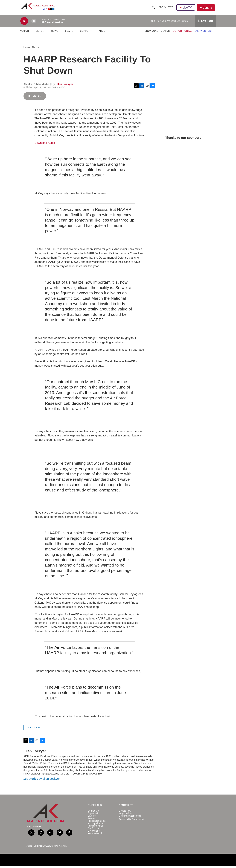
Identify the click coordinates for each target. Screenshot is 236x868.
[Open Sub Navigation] (31, 33)
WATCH (25, 33)
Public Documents (97, 823)
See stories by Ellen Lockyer (42, 780)
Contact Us (93, 813)
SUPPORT (86, 33)
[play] (24, 23)
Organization (94, 815)
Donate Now (125, 813)
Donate (208, 9)
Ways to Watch (95, 835)
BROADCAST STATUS (157, 33)
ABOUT (103, 33)
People (91, 820)
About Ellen (97, 776)
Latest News (31, 49)
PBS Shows (166, 8)
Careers (92, 818)
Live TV (186, 8)
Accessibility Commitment (131, 821)
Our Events (93, 830)
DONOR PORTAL (183, 33)
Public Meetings (96, 828)
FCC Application (96, 825)
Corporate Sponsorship (130, 818)
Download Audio (45, 145)
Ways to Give (125, 815)
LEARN (69, 33)
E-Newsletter (94, 833)
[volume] (34, 23)
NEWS (55, 33)
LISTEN (40, 33)
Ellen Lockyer (64, 86)
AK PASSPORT (204, 33)
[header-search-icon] (154, 8)
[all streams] (205, 23)
